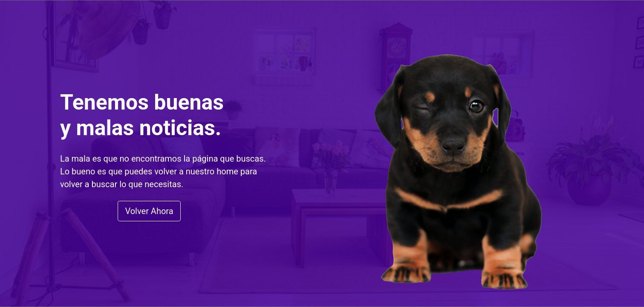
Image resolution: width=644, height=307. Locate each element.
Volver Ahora (149, 211)
